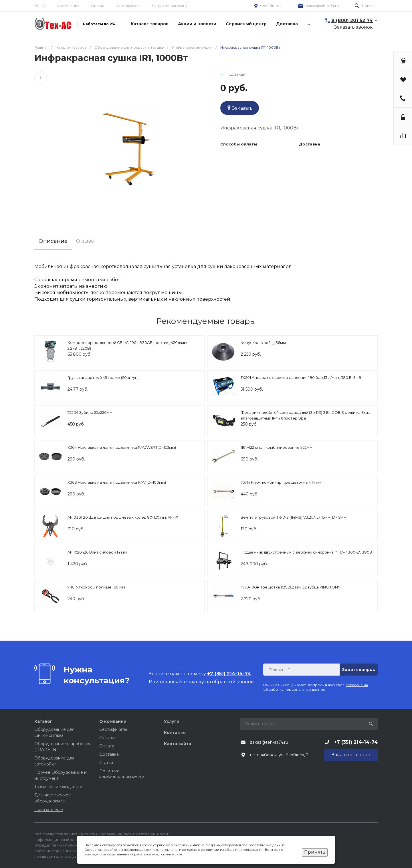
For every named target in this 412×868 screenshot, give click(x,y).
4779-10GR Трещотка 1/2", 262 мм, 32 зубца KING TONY (291, 587)
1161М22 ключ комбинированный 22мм (277, 447)
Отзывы (107, 738)
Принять (315, 852)
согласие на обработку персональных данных (316, 687)
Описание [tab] (53, 241)
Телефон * (279, 670)
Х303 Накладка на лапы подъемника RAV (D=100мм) (117, 482)
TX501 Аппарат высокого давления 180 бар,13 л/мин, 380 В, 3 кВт (302, 377)
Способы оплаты (239, 144)
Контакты (175, 733)
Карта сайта (178, 744)
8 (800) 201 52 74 (352, 20)
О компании (68, 6)
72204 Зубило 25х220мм (90, 412)
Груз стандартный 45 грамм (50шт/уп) (103, 377)
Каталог (43, 721)
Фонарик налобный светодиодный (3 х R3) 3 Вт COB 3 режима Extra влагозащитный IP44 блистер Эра (306, 415)
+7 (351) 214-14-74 (356, 742)
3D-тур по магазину (170, 6)
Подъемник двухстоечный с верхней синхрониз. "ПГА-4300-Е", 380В (306, 552)
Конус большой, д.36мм (263, 343)
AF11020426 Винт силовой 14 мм (97, 552)
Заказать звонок (353, 27)
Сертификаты (128, 6)
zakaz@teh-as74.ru (322, 6)
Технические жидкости (58, 787)
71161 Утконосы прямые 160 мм (96, 587)
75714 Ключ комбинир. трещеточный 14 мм (281, 482)
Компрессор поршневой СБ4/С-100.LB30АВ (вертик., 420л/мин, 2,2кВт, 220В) (128, 345)
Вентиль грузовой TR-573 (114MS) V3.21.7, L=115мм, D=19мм (294, 517)
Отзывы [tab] (86, 241)
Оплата (98, 6)
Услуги (172, 721)
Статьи (106, 763)
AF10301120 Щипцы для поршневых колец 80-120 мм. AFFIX (123, 517)
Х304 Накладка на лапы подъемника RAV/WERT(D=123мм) (122, 447)
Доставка (310, 144)
